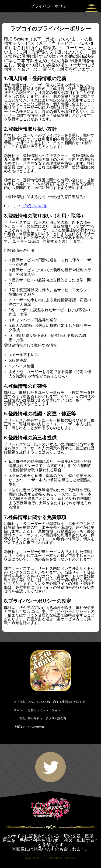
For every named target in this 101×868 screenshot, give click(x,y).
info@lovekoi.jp (34, 206)
